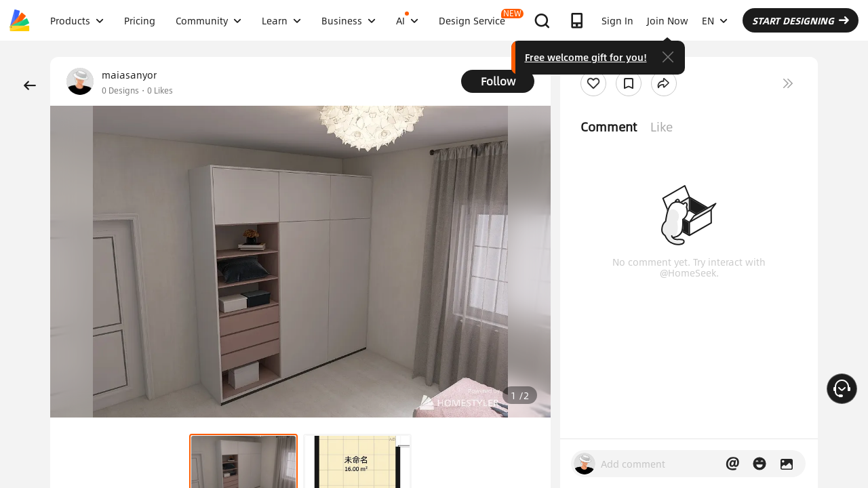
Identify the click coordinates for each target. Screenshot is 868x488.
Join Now (668, 20)
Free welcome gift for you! (586, 57)
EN (715, 20)
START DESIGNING (801, 20)
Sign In (617, 20)
